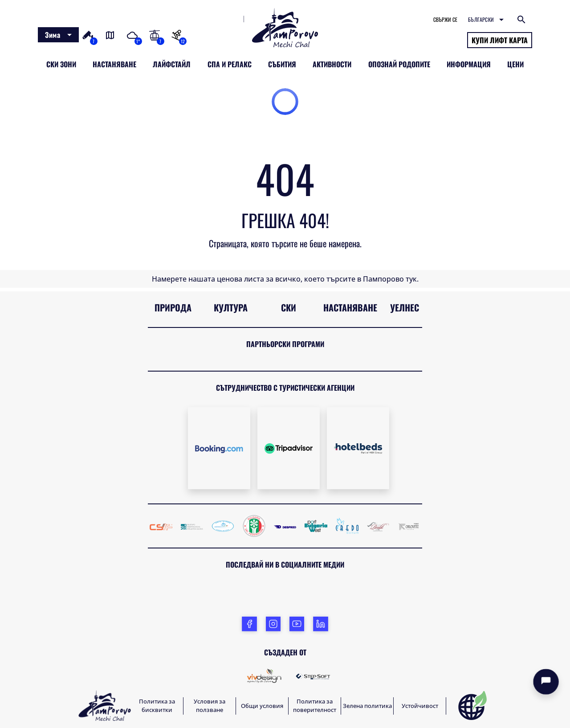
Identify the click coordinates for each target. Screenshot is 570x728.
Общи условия (262, 706)
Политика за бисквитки (157, 706)
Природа (173, 307)
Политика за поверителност (315, 706)
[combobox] (58, 35)
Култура (231, 307)
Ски (289, 307)
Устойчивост (420, 706)
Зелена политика (367, 706)
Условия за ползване (210, 706)
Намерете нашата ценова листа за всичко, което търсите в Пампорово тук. (285, 279)
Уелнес (405, 307)
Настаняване (350, 307)
